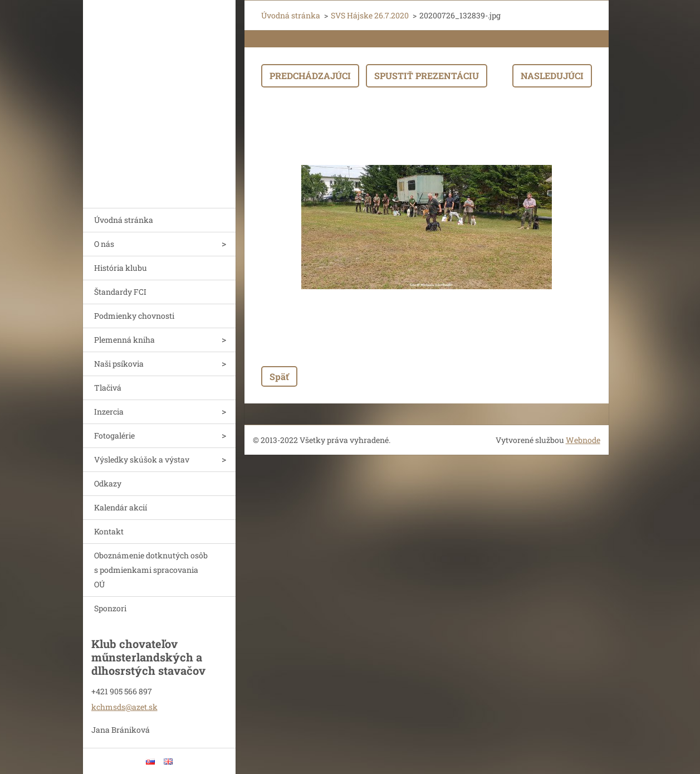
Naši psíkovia (119, 364)
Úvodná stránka (124, 220)
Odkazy (108, 483)
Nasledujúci (552, 76)
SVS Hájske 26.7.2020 (370, 15)
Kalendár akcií (121, 507)
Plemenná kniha (124, 340)
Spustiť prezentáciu (427, 76)
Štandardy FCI (120, 292)
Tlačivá (108, 388)
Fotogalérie (114, 435)
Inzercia (109, 412)
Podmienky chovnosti (134, 316)
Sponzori (110, 608)
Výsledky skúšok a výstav (142, 459)
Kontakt (109, 531)
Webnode (583, 440)
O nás (104, 244)
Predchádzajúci (310, 76)
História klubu (121, 268)
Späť (279, 376)
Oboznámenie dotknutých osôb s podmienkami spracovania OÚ (151, 570)
